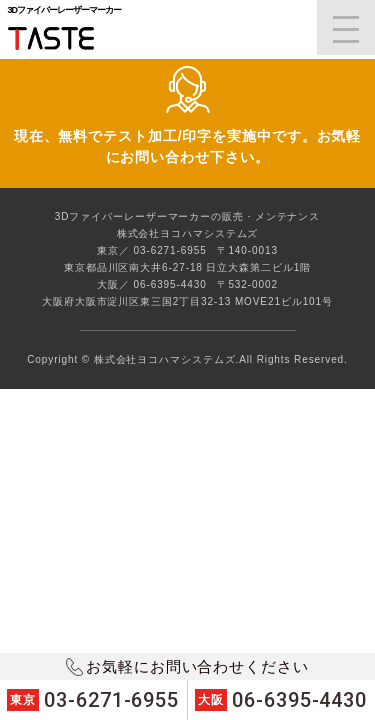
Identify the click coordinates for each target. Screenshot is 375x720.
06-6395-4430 (281, 700)
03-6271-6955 (93, 700)
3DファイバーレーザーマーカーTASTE (62, 38)
